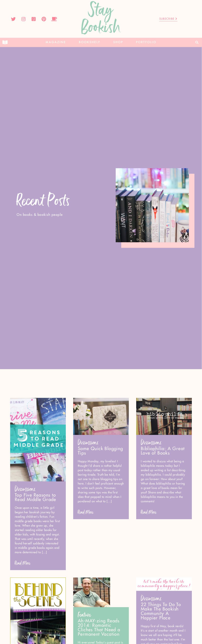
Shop (118, 42)
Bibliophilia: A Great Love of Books (163, 451)
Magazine (56, 42)
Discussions (25, 489)
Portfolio (146, 42)
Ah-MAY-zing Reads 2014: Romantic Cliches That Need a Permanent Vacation (99, 628)
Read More (23, 563)
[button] (197, 43)
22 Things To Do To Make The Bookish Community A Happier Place (161, 611)
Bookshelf (90, 42)
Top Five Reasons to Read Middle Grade (35, 497)
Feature (84, 615)
